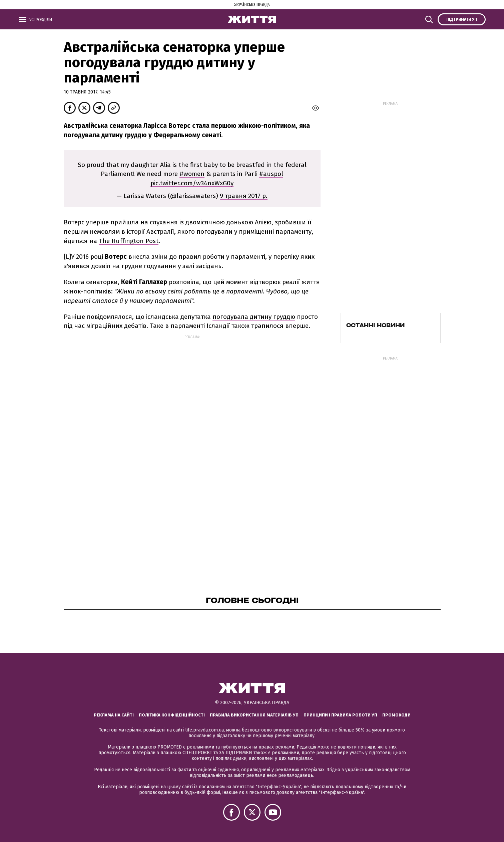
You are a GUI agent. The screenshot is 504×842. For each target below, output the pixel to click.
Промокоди (396, 715)
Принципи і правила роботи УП (340, 715)
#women (192, 174)
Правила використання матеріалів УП (254, 715)
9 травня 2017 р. (244, 196)
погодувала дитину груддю (254, 317)
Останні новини (375, 325)
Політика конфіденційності (172, 715)
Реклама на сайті (114, 715)
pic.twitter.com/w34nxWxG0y (192, 183)
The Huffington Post (129, 241)
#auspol (271, 174)
